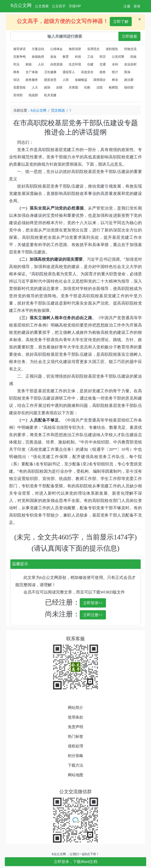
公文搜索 (42, 6)
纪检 (87, 87)
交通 (103, 64)
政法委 (129, 80)
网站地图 (75, 775)
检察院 (113, 87)
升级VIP (75, 6)
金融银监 (81, 80)
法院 (100, 87)
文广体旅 (32, 72)
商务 (16, 72)
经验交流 (130, 49)
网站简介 (75, 708)
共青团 (73, 87)
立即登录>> (93, 603)
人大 (35, 87)
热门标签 (75, 736)
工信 (90, 57)
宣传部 (18, 95)
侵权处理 (75, 746)
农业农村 (130, 64)
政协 (47, 87)
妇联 (60, 87)
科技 (78, 57)
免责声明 (75, 727)
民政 (133, 57)
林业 (115, 80)
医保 (127, 72)
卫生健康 (50, 72)
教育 (66, 57)
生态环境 (75, 64)
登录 (137, 6)
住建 (90, 64)
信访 (16, 80)
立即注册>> (93, 615)
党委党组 (19, 87)
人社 (41, 64)
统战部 (33, 95)
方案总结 (38, 49)
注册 (127, 6)
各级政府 (38, 57)
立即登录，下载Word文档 (76, 862)
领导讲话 (19, 49)
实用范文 (93, 49)
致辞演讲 (75, 49)
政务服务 (32, 80)
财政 (29, 64)
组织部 (129, 87)
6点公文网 (21, 5)
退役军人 (69, 72)
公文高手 (59, 6)
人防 (66, 80)
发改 (53, 57)
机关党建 (50, 95)
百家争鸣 (19, 57)
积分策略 (75, 756)
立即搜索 (129, 36)
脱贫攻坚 (50, 80)
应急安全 (87, 72)
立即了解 (121, 22)
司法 (16, 64)
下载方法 (75, 765)
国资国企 (100, 80)
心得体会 (56, 49)
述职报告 (112, 49)
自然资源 (56, 64)
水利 (115, 64)
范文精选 (58, 110)
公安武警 (118, 57)
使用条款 (75, 717)
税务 (103, 72)
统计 (115, 72)
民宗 (103, 57)
